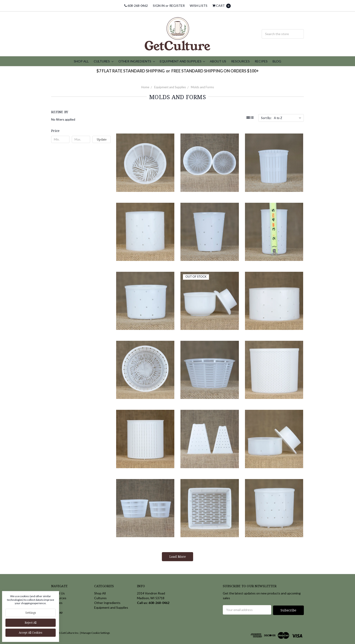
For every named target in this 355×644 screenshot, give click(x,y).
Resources (240, 61)
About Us (218, 61)
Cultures (104, 61)
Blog (277, 61)
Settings (31, 613)
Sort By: (266, 118)
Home (145, 87)
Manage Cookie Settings (96, 632)
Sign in (159, 6)
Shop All (81, 61)
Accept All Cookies (31, 633)
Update (102, 139)
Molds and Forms (202, 87)
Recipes (261, 61)
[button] (81, 131)
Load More (178, 557)
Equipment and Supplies (182, 61)
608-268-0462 (136, 6)
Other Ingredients (137, 61)
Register (177, 6)
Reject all (31, 623)
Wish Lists (199, 6)
